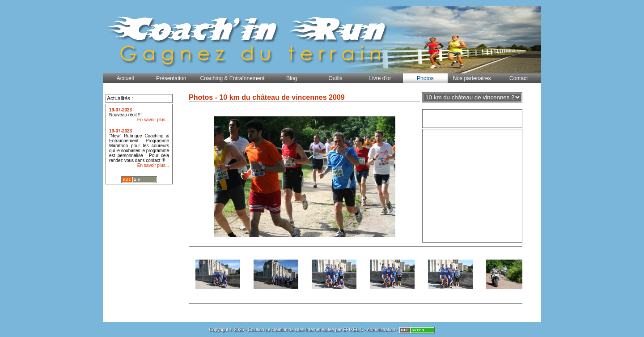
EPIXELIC (353, 330)
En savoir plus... (153, 120)
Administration (381, 330)
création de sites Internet (296, 330)
